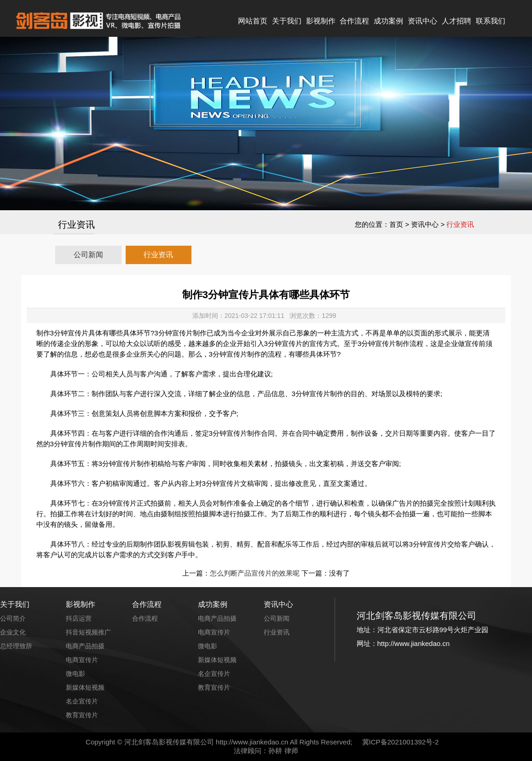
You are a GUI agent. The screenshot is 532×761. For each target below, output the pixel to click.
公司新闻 (88, 255)
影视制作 (321, 21)
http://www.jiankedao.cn (252, 742)
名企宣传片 (82, 701)
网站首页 (253, 21)
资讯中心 (422, 21)
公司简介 (13, 618)
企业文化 (13, 632)
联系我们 (491, 21)
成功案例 (388, 21)
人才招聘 (457, 21)
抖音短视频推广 (88, 632)
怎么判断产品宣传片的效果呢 (255, 573)
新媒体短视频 (85, 687)
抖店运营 (79, 618)
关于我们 (287, 21)
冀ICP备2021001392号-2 (401, 742)
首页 (396, 224)
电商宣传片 (82, 660)
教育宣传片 (82, 715)
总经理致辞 (16, 646)
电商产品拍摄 (85, 646)
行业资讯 (158, 255)
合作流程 (354, 21)
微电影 (75, 674)
